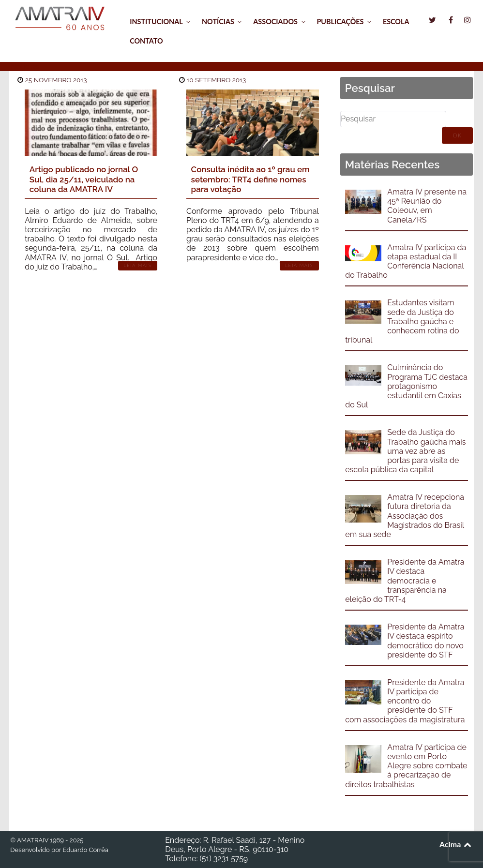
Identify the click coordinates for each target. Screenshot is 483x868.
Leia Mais (138, 265)
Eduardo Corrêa (85, 850)
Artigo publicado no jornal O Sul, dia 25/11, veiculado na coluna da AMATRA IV (84, 179)
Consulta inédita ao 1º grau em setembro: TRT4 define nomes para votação (250, 179)
